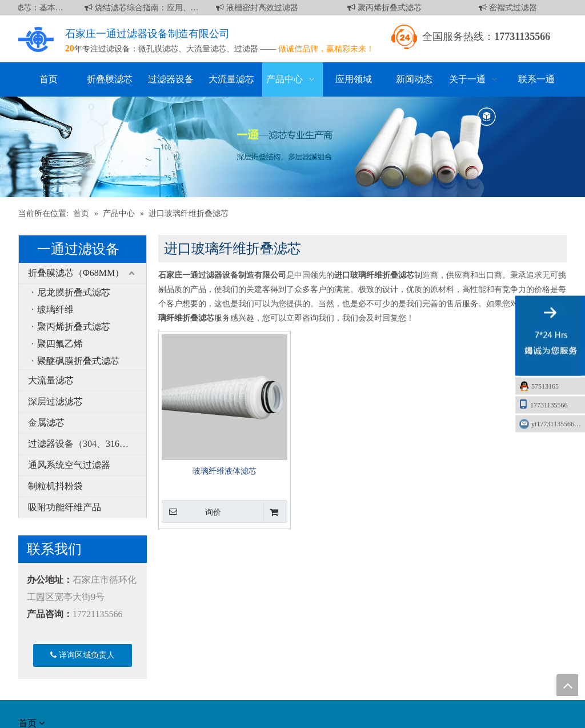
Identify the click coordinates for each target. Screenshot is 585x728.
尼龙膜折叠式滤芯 (74, 292)
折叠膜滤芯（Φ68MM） (76, 273)
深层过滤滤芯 (55, 401)
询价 (191, 511)
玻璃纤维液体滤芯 (225, 471)
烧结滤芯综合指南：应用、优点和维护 (144, 8)
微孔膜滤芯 (158, 49)
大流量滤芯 (206, 49)
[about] (32, 687)
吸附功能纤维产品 (65, 507)
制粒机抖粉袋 (55, 486)
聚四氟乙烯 (60, 344)
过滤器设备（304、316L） (81, 444)
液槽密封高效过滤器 (259, 8)
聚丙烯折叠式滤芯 (387, 8)
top (567, 685)
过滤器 (246, 49)
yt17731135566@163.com (558, 424)
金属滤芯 (46, 423)
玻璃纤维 (55, 309)
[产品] (292, 147)
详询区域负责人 (83, 655)
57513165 (545, 386)
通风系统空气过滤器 (69, 465)
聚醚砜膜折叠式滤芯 (78, 361)
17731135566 (543, 404)
